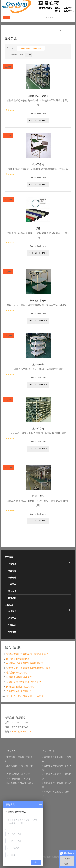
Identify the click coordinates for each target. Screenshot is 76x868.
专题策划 (59, 766)
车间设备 (12, 584)
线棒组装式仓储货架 (38, 96)
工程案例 (9, 605)
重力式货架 (12, 766)
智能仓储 (12, 578)
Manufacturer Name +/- (31, 48)
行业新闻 (59, 783)
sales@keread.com (22, 732)
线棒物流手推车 (38, 301)
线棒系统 (12, 598)
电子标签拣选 (13, 783)
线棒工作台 (38, 496)
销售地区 (12, 632)
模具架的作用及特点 (17, 673)
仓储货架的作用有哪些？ (19, 691)
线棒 (38, 228)
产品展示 (9, 557)
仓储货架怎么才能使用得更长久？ (24, 682)
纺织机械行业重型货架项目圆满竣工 (25, 663)
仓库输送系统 (13, 774)
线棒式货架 (38, 429)
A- (68, 31)
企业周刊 (59, 757)
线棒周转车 (38, 365)
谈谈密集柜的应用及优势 (19, 677)
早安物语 (48, 757)
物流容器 (12, 571)
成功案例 (48, 792)
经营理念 (59, 774)
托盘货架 (26, 774)
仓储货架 (12, 564)
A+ (61, 31)
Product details (38, 120)
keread (38, 7)
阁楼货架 (23, 766)
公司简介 (48, 774)
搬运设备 (12, 591)
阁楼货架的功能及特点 (18, 659)
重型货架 (11, 757)
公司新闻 (48, 783)
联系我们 (59, 792)
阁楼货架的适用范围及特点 (20, 687)
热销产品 (12, 618)
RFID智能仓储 (13, 779)
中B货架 (26, 779)
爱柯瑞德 (48, 766)
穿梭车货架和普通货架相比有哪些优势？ (27, 654)
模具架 (21, 757)
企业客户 (12, 611)
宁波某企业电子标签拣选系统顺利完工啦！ (28, 668)
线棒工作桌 (38, 164)
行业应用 (12, 625)
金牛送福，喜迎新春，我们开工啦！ (25, 696)
